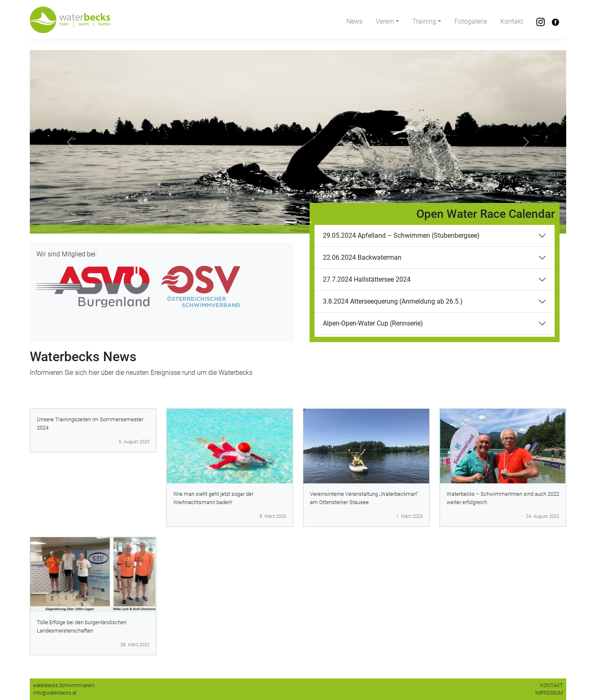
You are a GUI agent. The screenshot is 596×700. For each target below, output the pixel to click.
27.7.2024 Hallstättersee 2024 (367, 279)
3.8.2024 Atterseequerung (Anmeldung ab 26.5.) (393, 301)
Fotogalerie (471, 21)
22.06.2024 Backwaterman (362, 257)
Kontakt (512, 21)
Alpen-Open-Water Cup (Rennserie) (373, 323)
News (354, 21)
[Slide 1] (291, 222)
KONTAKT (552, 686)
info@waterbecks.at (55, 693)
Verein (385, 21)
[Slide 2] (305, 222)
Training (424, 21)
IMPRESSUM (549, 693)
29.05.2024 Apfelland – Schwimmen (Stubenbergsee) (401, 235)
